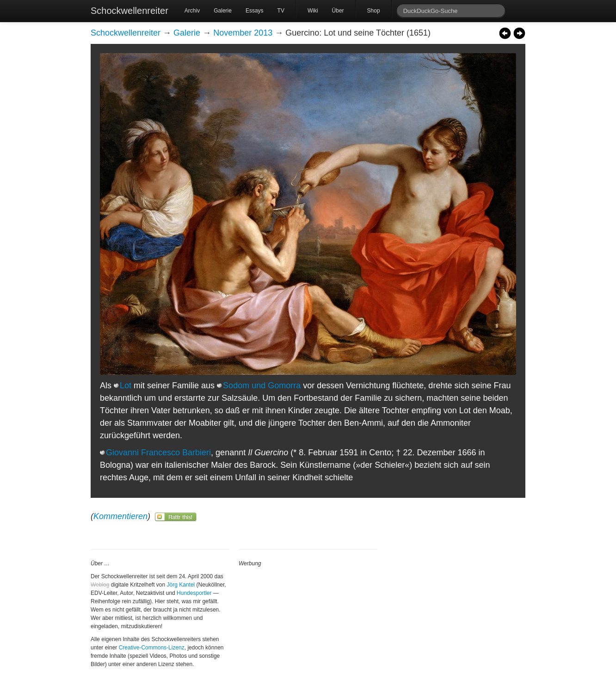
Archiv (192, 11)
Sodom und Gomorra (262, 385)
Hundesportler (194, 593)
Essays (255, 11)
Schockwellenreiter (129, 11)
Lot (126, 385)
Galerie (223, 11)
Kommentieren (120, 516)
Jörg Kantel (181, 585)
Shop (374, 11)
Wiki (313, 11)
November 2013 (243, 33)
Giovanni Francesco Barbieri (158, 453)
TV (281, 11)
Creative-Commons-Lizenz (152, 648)
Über (338, 11)
